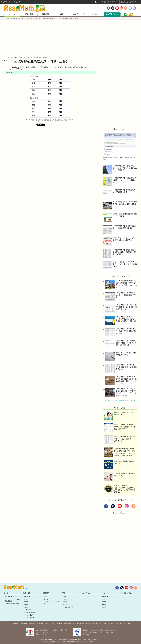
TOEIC (65, 599)
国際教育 (45, 14)
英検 (65, 597)
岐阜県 (38, 57)
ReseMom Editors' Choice (70, 19)
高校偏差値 (28, 610)
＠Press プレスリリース (116, 624)
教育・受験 (29, 14)
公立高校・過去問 (30, 612)
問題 (61, 79)
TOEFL (66, 602)
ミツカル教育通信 (30, 618)
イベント (96, 14)
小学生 (26, 599)
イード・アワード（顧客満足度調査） (43, 19)
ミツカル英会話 (68, 607)
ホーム (12, 14)
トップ (7, 57)
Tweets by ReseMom (120, 513)
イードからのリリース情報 (83, 624)
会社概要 (59, 624)
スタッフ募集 (126, 624)
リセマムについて (50, 624)
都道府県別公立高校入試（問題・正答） (22, 57)
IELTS (65, 604)
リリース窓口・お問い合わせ (19, 624)
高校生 (26, 604)
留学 (45, 597)
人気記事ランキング (16, 19)
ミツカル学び (28, 615)
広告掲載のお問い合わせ (36, 624)
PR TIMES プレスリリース (100, 624)
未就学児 (27, 597)
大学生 (26, 607)
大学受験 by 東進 (112, 14)
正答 (49, 79)
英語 (61, 14)
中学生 (26, 602)
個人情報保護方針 (69, 624)
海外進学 (47, 599)
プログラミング (78, 14)
